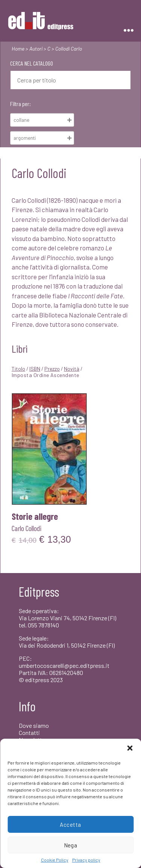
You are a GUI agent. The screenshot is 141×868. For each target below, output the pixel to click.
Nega (71, 845)
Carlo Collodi (27, 528)
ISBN (35, 369)
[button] (130, 748)
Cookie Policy (55, 860)
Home (18, 49)
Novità (72, 369)
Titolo (18, 369)
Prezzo (52, 369)
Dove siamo (34, 725)
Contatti (29, 733)
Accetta (70, 825)
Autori (36, 49)
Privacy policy (86, 860)
